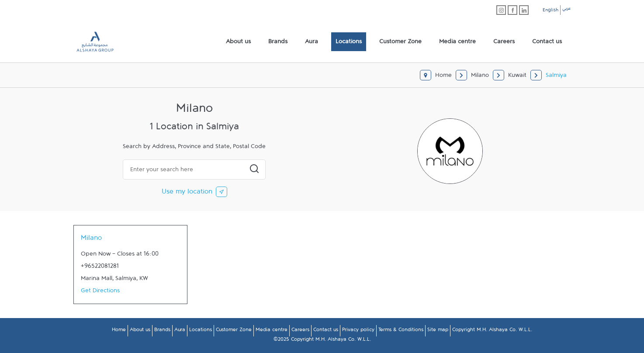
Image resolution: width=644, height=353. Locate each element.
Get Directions (100, 292)
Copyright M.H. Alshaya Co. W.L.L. (492, 331)
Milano (91, 240)
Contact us (326, 331)
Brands (162, 331)
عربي (566, 10)
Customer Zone (234, 331)
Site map (438, 331)
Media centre (272, 331)
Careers (300, 331)
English (551, 11)
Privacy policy (358, 331)
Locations (201, 331)
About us (140, 331)
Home (119, 331)
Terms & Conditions (401, 331)
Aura (180, 331)
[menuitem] (238, 42)
